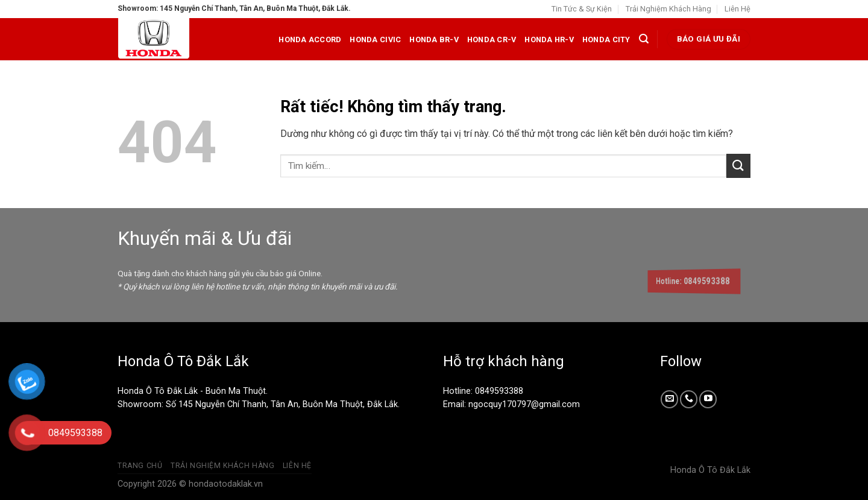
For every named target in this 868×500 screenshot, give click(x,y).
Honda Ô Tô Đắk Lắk (710, 470)
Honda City (606, 40)
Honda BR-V (434, 40)
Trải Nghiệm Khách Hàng (668, 9)
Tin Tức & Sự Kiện (582, 9)
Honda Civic (375, 40)
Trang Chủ (140, 466)
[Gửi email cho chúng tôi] (669, 399)
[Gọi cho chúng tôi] (689, 399)
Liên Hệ (737, 9)
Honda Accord (310, 40)
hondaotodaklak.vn (226, 484)
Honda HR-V (549, 40)
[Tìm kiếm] (644, 39)
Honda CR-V (492, 40)
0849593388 (499, 391)
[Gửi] (738, 166)
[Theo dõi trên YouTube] (708, 399)
